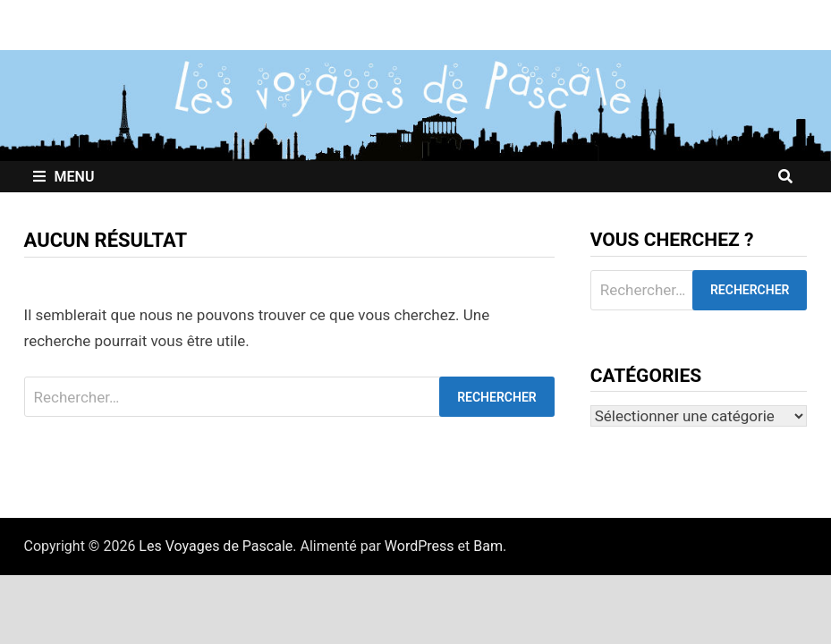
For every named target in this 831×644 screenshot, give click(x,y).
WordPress (420, 546)
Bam (488, 546)
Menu (64, 177)
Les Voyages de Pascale (216, 546)
